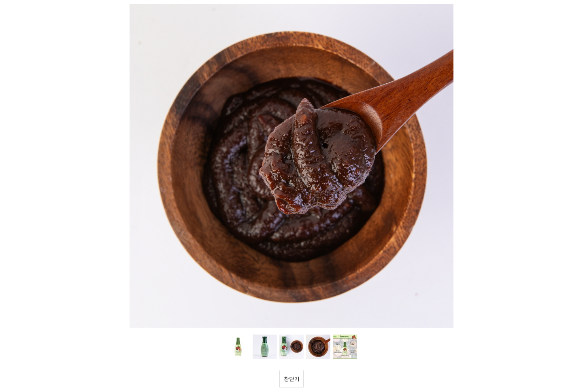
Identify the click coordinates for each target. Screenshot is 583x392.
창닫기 (292, 379)
